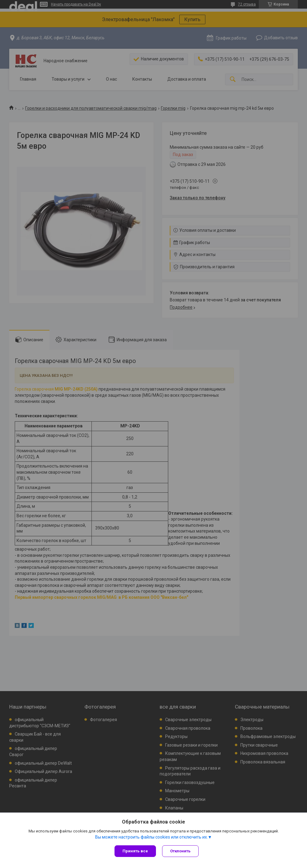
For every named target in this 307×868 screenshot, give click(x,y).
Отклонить (180, 851)
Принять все (135, 851)
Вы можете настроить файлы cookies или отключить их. (152, 837)
